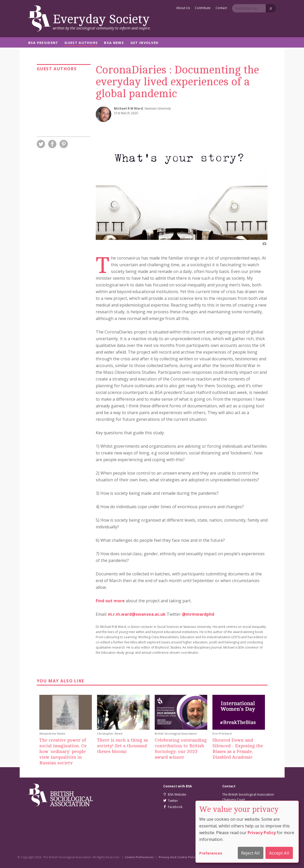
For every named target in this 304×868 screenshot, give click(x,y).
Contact (221, 8)
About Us (183, 8)
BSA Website (175, 794)
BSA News (114, 43)
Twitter (171, 801)
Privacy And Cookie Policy (178, 857)
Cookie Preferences (139, 857)
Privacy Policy (262, 833)
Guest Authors (81, 43)
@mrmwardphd (198, 614)
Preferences (211, 853)
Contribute (203, 8)
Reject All (250, 853)
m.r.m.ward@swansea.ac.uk (137, 614)
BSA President (43, 43)
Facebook (173, 807)
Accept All (279, 853)
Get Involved (145, 43)
